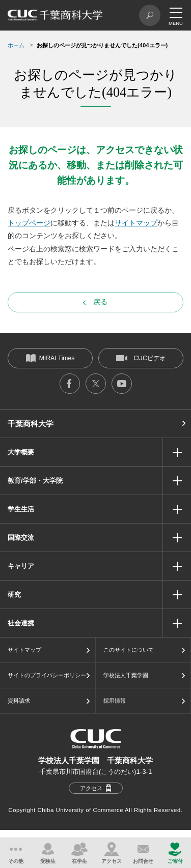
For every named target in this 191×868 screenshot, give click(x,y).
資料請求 (19, 701)
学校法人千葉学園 (126, 675)
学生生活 (21, 509)
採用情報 (115, 701)
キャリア (21, 566)
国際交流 (21, 538)
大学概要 (21, 452)
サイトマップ (136, 223)
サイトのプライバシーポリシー (47, 675)
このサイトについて (129, 650)
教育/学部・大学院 (35, 481)
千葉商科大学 (31, 424)
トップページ (29, 223)
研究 (14, 595)
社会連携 (21, 623)
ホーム (16, 45)
